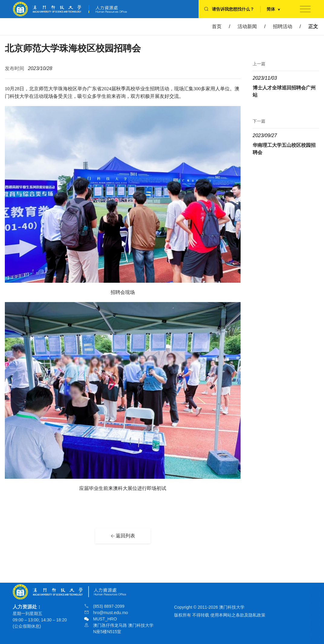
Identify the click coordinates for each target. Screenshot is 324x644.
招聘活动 (283, 26)
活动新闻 (247, 26)
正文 (313, 26)
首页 (217, 26)
